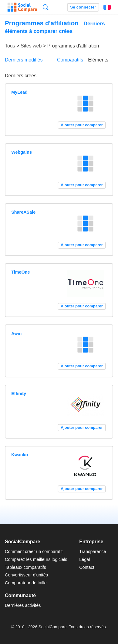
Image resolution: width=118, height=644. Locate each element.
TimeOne (20, 272)
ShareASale (23, 212)
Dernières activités (23, 605)
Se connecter (83, 7)
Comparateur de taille (26, 583)
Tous (10, 46)
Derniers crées (21, 76)
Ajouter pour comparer (82, 125)
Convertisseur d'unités (26, 575)
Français (107, 7)
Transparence (93, 551)
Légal (84, 559)
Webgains (22, 152)
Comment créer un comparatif (34, 551)
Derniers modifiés (24, 60)
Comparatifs (70, 60)
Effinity (19, 394)
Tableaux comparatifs (25, 567)
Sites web (31, 46)
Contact (87, 567)
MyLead (19, 92)
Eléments (98, 60)
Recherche (46, 7)
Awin (16, 334)
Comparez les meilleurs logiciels (36, 559)
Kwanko (20, 455)
